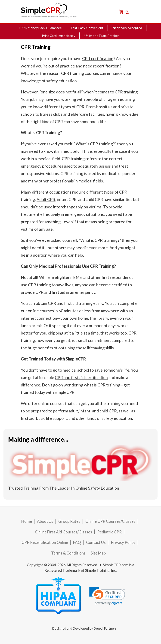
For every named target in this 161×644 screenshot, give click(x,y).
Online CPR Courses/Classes (110, 521)
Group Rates (69, 521)
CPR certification (98, 58)
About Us (45, 521)
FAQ (77, 542)
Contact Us (96, 542)
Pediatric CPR (109, 532)
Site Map (98, 553)
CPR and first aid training (70, 303)
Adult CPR (46, 199)
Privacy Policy (123, 542)
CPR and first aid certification (81, 377)
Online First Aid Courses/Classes (64, 532)
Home (27, 521)
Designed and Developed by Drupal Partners (84, 628)
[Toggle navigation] (134, 11)
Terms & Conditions (68, 553)
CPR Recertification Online (45, 542)
